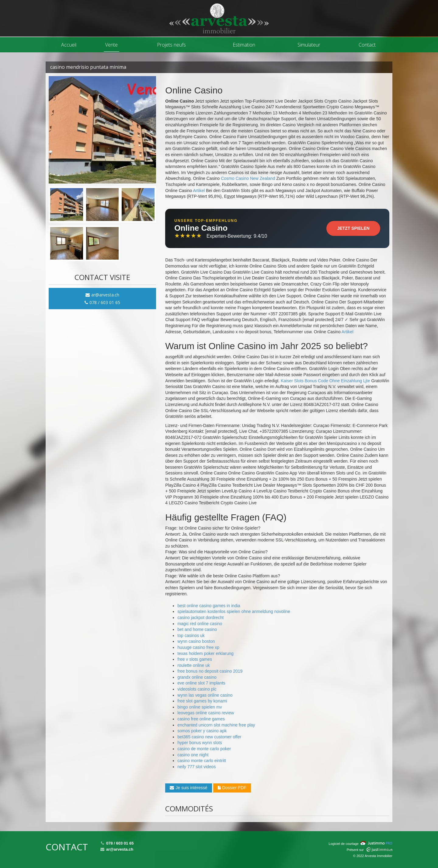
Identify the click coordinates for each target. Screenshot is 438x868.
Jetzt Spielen (353, 228)
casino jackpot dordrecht (200, 618)
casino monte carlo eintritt (202, 761)
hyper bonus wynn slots (200, 743)
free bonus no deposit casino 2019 (210, 671)
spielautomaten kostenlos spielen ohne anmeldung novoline (234, 611)
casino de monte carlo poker (204, 749)
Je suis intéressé (188, 788)
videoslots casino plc (197, 689)
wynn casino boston (196, 641)
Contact (367, 45)
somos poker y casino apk (202, 731)
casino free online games (201, 719)
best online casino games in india (209, 606)
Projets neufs (171, 45)
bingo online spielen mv (200, 707)
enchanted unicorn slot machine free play (216, 725)
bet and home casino (197, 629)
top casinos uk (191, 635)
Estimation (244, 45)
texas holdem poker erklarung (205, 653)
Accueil (69, 45)
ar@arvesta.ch (102, 295)
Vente (111, 45)
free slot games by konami (202, 701)
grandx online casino (197, 677)
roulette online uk (194, 665)
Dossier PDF (232, 788)
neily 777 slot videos (196, 767)
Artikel (199, 191)
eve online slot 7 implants (201, 683)
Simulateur (309, 45)
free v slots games (195, 659)
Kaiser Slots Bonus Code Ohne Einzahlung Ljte (325, 381)
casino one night (193, 755)
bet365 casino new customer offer (209, 737)
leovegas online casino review (206, 713)
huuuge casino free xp (198, 647)
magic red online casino (200, 624)
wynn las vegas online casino (205, 695)
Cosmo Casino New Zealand (248, 178)
